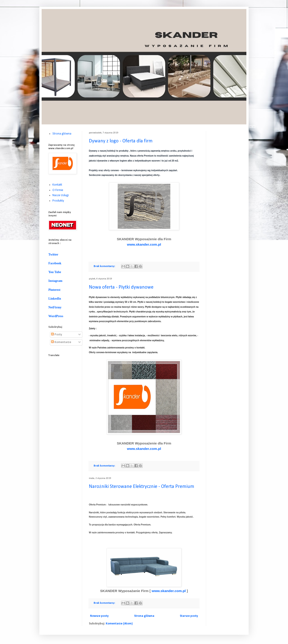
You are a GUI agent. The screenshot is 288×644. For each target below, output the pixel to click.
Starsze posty (189, 616)
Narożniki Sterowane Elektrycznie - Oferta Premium (142, 487)
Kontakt (57, 185)
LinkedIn (55, 299)
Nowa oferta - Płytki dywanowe (121, 287)
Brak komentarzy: (105, 266)
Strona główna (144, 616)
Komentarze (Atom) (119, 624)
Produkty (58, 201)
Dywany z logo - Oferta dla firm (121, 141)
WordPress (56, 316)
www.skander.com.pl (144, 244)
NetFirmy (55, 307)
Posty (57, 335)
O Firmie (58, 190)
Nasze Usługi (61, 195)
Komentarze (61, 342)
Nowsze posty (99, 616)
